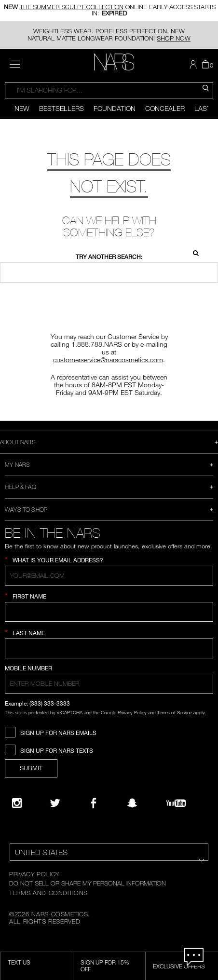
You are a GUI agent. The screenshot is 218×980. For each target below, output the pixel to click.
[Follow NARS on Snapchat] (132, 803)
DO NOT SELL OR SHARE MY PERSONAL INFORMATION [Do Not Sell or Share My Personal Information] (88, 883)
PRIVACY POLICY (34, 874)
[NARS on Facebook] (94, 803)
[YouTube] (176, 803)
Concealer (165, 108)
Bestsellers (61, 108)
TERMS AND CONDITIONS (48, 893)
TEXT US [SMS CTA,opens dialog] (19, 962)
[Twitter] (55, 803)
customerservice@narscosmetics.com (108, 360)
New (22, 108)
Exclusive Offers (179, 966)
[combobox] (109, 90)
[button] (194, 65)
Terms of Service (175, 712)
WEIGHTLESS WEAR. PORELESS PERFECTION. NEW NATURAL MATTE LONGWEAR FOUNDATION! (109, 34)
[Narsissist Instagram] (17, 803)
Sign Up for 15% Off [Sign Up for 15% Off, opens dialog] (105, 966)
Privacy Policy (132, 712)
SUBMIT (31, 768)
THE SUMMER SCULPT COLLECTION (72, 8)
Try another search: (109, 257)
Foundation (115, 108)
